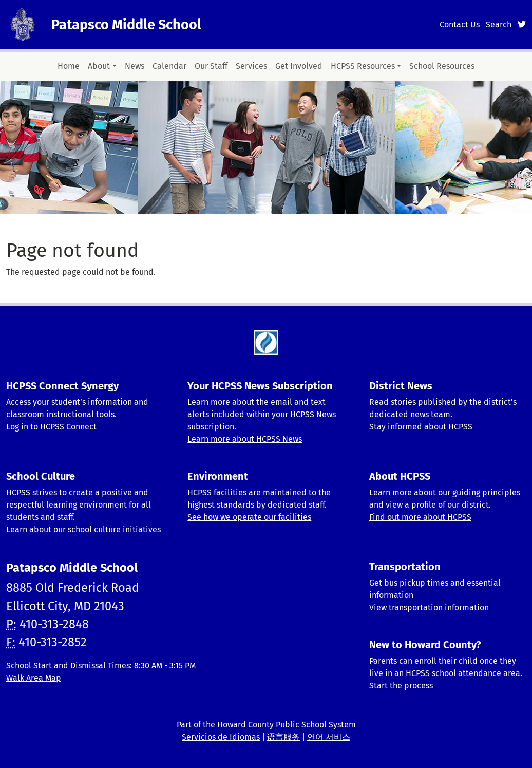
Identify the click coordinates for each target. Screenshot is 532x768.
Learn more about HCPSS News (245, 439)
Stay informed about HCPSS (421, 427)
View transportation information (429, 607)
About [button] (99, 66)
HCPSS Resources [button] (363, 66)
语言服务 (283, 737)
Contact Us (460, 24)
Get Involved (299, 66)
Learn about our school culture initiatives (83, 529)
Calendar (169, 66)
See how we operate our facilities (249, 517)
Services (251, 66)
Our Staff (211, 66)
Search (499, 24)
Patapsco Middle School (126, 25)
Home (69, 66)
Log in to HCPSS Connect (51, 427)
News (135, 66)
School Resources (442, 66)
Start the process (401, 686)
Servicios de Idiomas (221, 737)
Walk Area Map (34, 678)
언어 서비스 (329, 737)
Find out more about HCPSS (420, 517)
